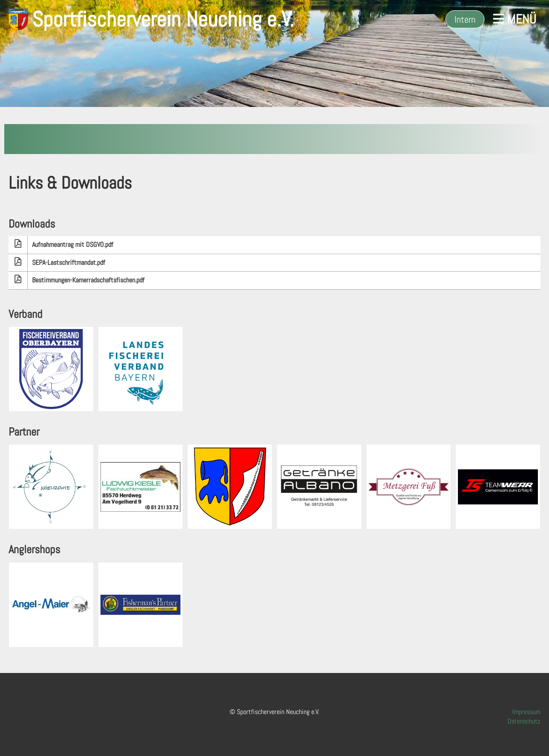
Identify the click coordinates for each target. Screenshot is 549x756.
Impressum (526, 712)
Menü (515, 19)
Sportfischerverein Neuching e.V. (163, 19)
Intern (465, 19)
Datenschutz (524, 721)
